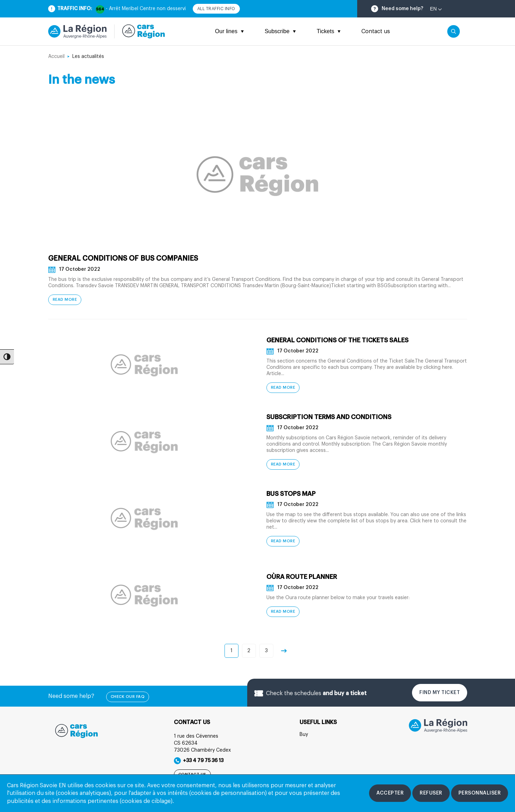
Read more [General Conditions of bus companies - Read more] (65, 300)
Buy (304, 735)
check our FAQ (128, 697)
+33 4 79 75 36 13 (199, 761)
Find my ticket (440, 693)
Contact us (376, 31)
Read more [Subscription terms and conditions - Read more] (283, 465)
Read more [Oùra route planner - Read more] (283, 612)
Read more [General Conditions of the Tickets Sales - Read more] (283, 388)
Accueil (56, 57)
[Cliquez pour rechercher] (454, 31)
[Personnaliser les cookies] (480, 793)
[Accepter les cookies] (390, 793)
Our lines (229, 31)
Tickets (329, 31)
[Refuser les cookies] (431, 793)
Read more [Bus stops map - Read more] (283, 541)
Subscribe (280, 31)
